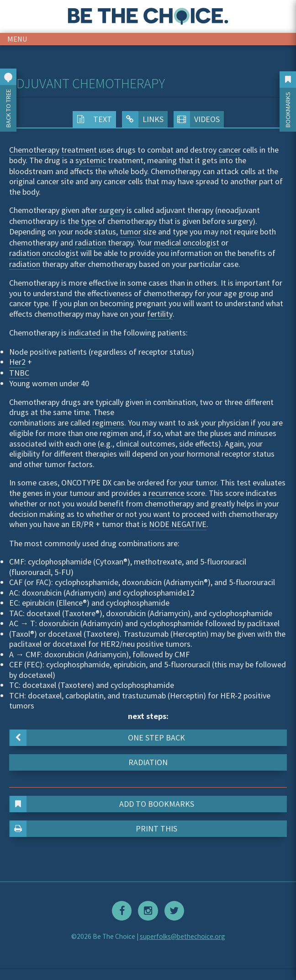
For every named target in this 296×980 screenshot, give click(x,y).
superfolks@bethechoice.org (182, 936)
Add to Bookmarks (102, 804)
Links (143, 119)
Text (92, 119)
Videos (197, 119)
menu (17, 39)
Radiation (148, 762)
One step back (98, 738)
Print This (94, 829)
